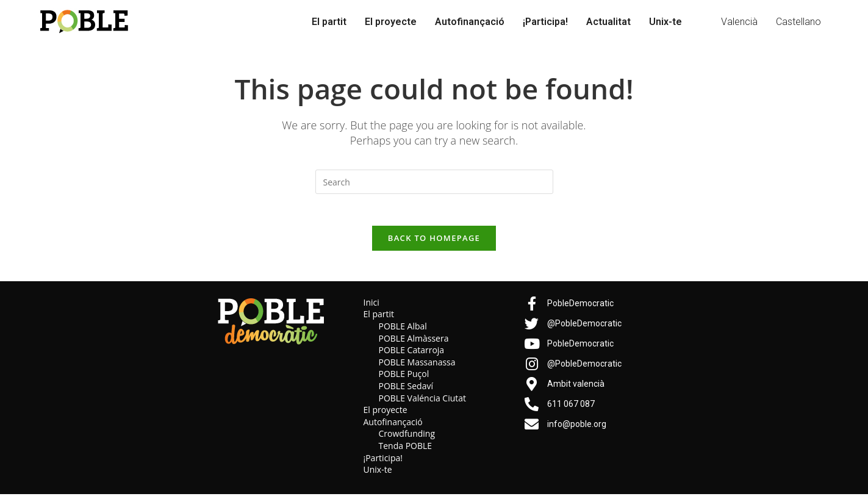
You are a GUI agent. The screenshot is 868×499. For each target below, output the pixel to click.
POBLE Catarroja (412, 355)
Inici (371, 307)
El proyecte (391, 22)
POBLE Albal (403, 332)
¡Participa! (545, 22)
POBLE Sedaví (406, 391)
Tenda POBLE (406, 451)
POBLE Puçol (404, 379)
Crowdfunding (407, 439)
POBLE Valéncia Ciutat (423, 403)
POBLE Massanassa (417, 367)
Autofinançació (470, 22)
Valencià (739, 22)
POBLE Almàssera (414, 343)
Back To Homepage (434, 243)
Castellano (798, 22)
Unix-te (665, 22)
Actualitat (608, 22)
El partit (329, 22)
